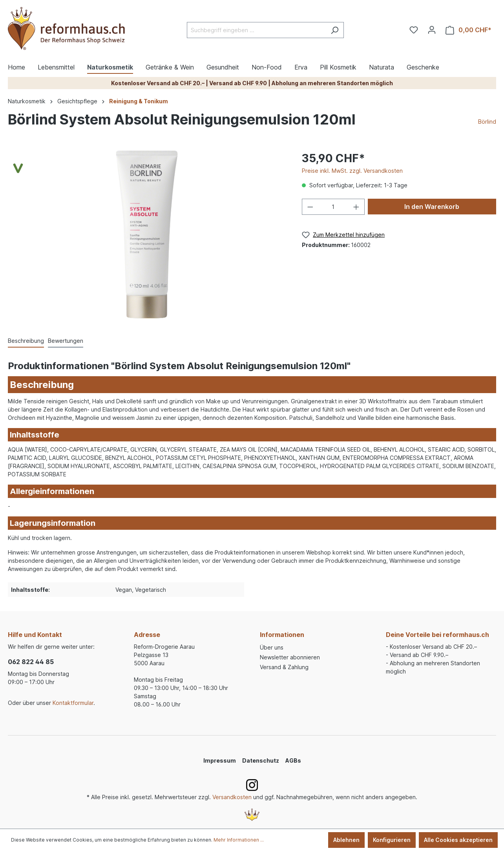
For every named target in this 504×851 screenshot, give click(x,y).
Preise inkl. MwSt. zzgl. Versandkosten (352, 171)
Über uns (272, 647)
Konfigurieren (392, 840)
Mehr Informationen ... (239, 840)
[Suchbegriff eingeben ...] (256, 30)
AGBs (293, 760)
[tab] (26, 341)
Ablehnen (346, 840)
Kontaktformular (73, 703)
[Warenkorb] (468, 30)
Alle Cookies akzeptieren (458, 840)
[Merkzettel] (414, 30)
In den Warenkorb (432, 207)
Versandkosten (232, 797)
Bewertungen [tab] (66, 341)
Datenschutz (261, 760)
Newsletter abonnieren (290, 657)
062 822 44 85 (31, 662)
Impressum (220, 760)
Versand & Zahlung (284, 667)
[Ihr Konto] (432, 30)
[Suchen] (335, 30)
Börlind (487, 122)
